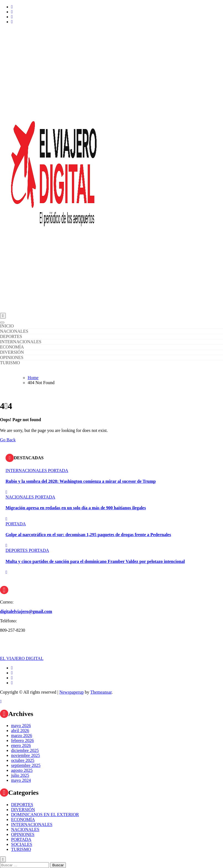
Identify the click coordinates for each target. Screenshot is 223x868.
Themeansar (101, 692)
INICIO (7, 326)
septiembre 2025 (26, 765)
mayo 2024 (21, 780)
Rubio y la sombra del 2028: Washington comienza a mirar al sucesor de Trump (81, 481)
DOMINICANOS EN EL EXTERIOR (45, 815)
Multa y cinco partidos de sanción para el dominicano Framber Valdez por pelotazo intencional (95, 561)
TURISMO (10, 363)
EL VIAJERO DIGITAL (22, 658)
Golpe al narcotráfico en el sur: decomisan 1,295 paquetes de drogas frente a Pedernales (88, 535)
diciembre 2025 (25, 750)
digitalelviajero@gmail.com (26, 611)
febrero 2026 (22, 740)
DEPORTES (11, 336)
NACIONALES (14, 331)
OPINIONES (12, 357)
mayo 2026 (21, 726)
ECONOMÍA (12, 347)
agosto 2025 (22, 770)
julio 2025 (20, 775)
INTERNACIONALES (21, 342)
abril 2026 (20, 731)
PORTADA (58, 470)
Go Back (8, 440)
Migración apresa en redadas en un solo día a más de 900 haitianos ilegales (76, 508)
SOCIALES (22, 844)
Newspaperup (71, 692)
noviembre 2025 (25, 755)
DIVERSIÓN (12, 352)
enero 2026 (21, 745)
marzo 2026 (22, 735)
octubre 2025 (23, 760)
